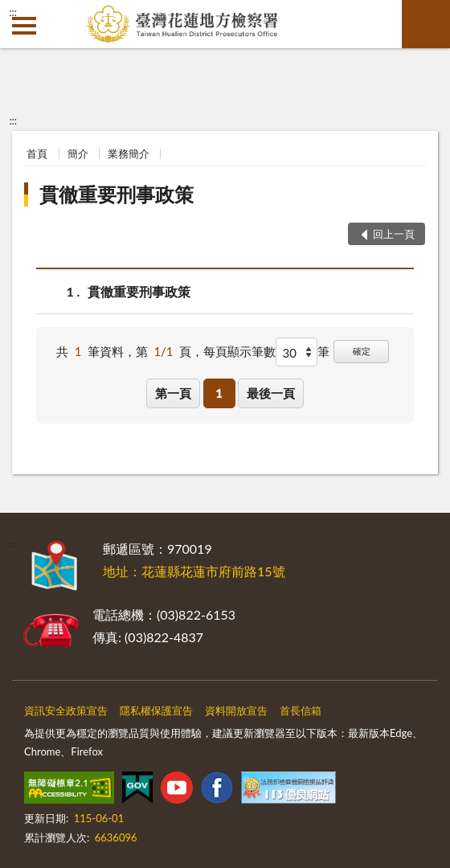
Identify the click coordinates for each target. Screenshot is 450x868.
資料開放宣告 (236, 710)
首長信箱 (301, 710)
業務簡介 (129, 154)
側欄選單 (24, 26)
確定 (362, 351)
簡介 (78, 154)
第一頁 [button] (173, 393)
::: (13, 12)
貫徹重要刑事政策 (117, 194)
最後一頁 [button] (271, 393)
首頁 (37, 154)
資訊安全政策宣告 (66, 710)
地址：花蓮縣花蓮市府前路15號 (194, 571)
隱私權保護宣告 (156, 710)
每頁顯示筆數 (239, 351)
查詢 (426, 24)
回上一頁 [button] (394, 234)
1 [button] (219, 393)
